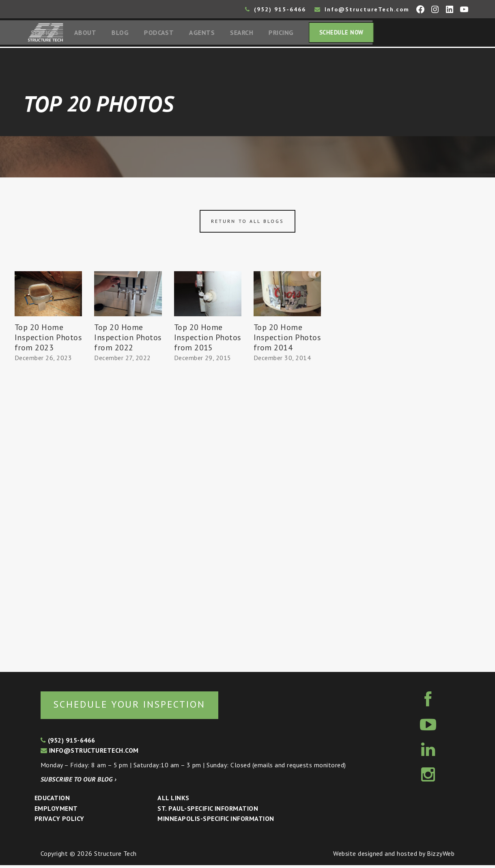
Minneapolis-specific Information (216, 821)
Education (52, 800)
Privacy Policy (59, 821)
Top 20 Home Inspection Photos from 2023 (48, 339)
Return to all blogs (247, 223)
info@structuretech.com (90, 753)
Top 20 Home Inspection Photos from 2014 (287, 339)
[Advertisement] (48, 515)
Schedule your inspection (136, 706)
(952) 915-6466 (275, 9)
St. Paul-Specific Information (208, 811)
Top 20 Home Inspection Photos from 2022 (128, 339)
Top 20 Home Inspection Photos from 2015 (208, 339)
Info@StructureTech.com (362, 9)
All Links (173, 800)
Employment (56, 811)
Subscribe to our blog (79, 782)
